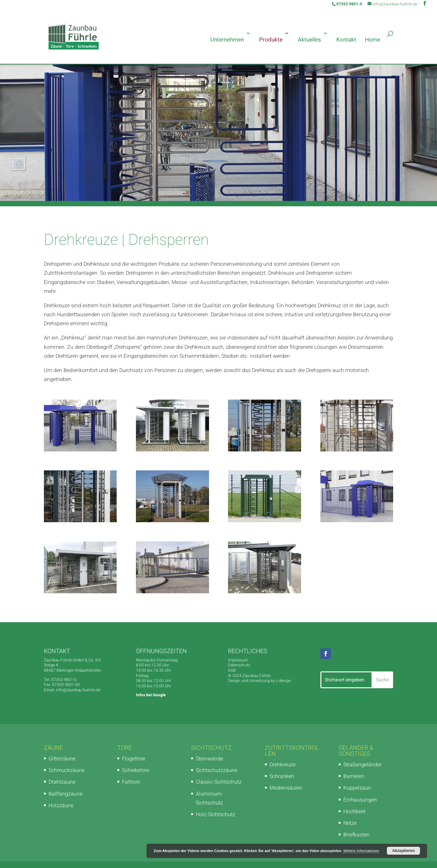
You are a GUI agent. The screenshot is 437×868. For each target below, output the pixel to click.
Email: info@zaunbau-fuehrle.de (72, 690)
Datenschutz (239, 665)
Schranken (282, 776)
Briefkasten (356, 835)
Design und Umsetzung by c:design (260, 681)
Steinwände (209, 759)
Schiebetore (136, 770)
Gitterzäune (62, 759)
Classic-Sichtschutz (219, 782)
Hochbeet (354, 812)
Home (373, 40)
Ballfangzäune (65, 794)
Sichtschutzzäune (217, 770)
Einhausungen (360, 800)
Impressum (238, 660)
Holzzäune (61, 806)
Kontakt (346, 40)
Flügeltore (134, 759)
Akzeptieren (403, 851)
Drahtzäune (62, 782)
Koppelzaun (357, 788)
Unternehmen (227, 40)
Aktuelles (309, 40)
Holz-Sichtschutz (216, 815)
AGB (232, 670)
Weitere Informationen (361, 851)
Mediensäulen (286, 788)
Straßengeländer (362, 765)
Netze (350, 823)
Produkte (271, 40)
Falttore (131, 782)
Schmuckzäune (66, 770)
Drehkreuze (282, 765)
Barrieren (354, 776)
